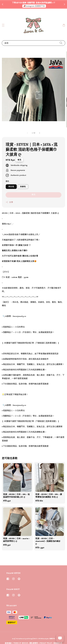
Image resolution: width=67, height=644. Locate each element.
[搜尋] (61, 43)
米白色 (11, 187)
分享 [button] (9, 202)
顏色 (7, 181)
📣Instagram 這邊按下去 (34, 6)
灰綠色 (23, 187)
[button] (3, 25)
